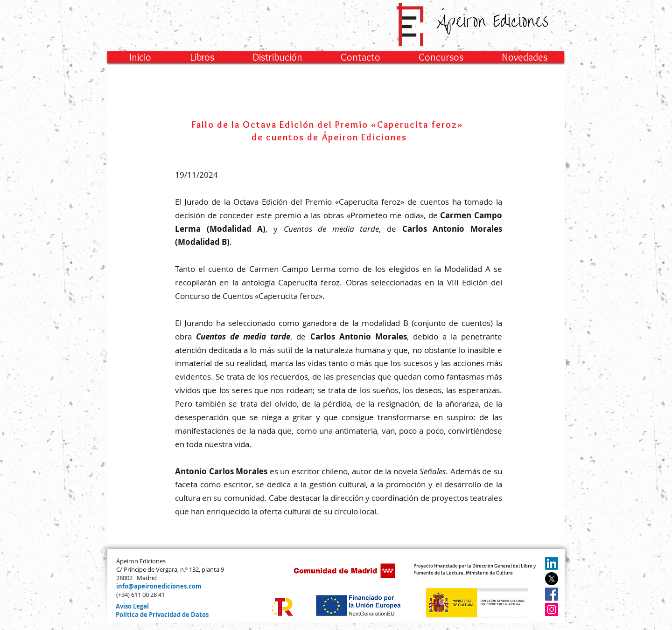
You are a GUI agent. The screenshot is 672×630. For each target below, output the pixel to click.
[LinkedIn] (552, 563)
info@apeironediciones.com (159, 586)
